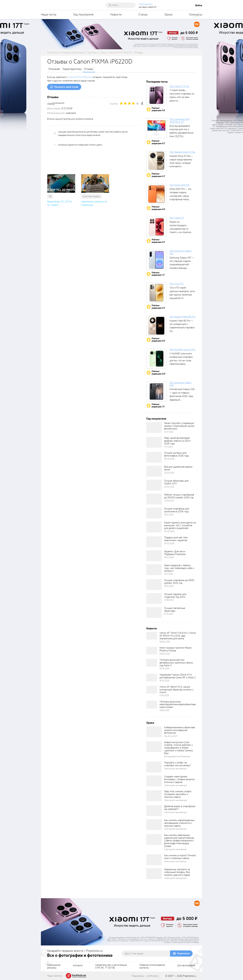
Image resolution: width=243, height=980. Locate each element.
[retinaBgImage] (154, 427)
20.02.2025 (169, 487)
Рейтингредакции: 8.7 (158, 142)
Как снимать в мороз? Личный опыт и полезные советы (180, 857)
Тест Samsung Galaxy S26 (181, 384)
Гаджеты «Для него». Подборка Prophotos (175, 553)
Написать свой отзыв (66, 87)
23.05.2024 (169, 473)
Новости (116, 14)
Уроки (168, 14)
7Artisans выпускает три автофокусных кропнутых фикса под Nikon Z (176, 663)
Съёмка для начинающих (176, 769)
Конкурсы (196, 14)
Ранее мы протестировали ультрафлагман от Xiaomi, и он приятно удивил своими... (180, 229)
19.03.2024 (169, 586)
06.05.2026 (169, 459)
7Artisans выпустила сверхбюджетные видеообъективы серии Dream (178, 705)
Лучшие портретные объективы (175, 610)
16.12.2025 (169, 574)
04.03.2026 (169, 543)
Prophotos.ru (189, 976)
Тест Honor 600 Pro (180, 185)
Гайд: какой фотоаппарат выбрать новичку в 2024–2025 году (178, 441)
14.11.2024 (168, 447)
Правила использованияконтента (152, 967)
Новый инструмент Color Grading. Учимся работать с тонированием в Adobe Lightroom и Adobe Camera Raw (178, 748)
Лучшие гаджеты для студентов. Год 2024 (175, 596)
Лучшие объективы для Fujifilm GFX (176, 482)
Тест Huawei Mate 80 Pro (182, 317)
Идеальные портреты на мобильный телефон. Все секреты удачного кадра (177, 872)
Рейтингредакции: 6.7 (158, 175)
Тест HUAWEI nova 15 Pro (182, 350)
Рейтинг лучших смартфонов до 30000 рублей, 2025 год (179, 496)
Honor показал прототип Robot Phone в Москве (176, 649)
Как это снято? (171, 736)
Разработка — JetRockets (145, 976)
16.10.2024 (169, 614)
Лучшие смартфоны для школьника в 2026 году (177, 510)
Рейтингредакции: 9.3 (158, 109)
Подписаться (183, 953)
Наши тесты (49, 14)
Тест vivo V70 (177, 284)
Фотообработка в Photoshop (177, 756)
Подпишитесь (146, 4)
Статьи (143, 14)
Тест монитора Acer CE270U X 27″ (180, 121)
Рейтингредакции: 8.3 (158, 208)
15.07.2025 (169, 432)
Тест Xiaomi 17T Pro (179, 86)
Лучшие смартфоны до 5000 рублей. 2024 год (179, 582)
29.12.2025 (169, 515)
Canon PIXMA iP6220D (80, 77)
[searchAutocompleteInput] (122, 5)
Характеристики (72, 69)
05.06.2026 (169, 531)
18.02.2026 (169, 557)
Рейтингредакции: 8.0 (159, 373)
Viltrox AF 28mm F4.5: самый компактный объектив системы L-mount (177, 690)
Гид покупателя (83, 14)
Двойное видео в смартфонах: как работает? (180, 808)
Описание (54, 69)
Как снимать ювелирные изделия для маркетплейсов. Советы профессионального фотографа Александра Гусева (179, 841)
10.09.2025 (169, 501)
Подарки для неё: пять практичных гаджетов (176, 539)
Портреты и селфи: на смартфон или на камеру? (178, 764)
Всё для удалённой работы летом (178, 468)
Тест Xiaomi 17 (177, 218)
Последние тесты (157, 82)
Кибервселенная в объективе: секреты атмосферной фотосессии (180, 730)
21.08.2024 (169, 600)
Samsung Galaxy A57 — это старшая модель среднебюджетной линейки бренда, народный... (182, 265)
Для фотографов (186, 966)
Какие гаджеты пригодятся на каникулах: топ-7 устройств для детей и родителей (180, 525)
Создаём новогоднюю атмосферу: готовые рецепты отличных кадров (179, 779)
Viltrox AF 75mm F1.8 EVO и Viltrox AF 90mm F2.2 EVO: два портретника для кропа (178, 636)
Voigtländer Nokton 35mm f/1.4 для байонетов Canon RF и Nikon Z (178, 676)
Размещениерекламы (54, 967)
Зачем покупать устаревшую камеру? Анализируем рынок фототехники (179, 426)
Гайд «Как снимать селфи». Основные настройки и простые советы (178, 794)
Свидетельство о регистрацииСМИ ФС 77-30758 (111, 967)
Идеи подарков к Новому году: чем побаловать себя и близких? (179, 568)
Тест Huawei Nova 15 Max (182, 152)
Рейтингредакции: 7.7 (158, 274)
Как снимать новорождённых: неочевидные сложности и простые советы (180, 823)
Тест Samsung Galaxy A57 (181, 252)
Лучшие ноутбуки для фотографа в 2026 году (177, 454)
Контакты (78, 966)
